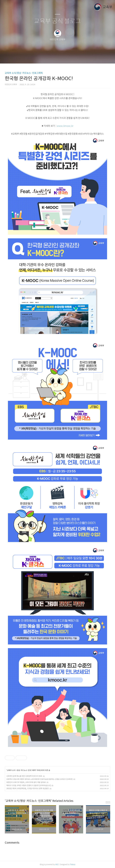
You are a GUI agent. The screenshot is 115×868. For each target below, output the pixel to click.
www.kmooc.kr (65, 126)
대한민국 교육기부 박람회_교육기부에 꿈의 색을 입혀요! (26, 782)
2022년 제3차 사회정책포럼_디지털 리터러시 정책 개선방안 (28, 788)
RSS (62, 58)
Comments (12, 843)
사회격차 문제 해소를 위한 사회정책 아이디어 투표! (24, 776)
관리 (72, 58)
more (108, 802)
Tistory (73, 864)
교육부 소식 (11, 770)
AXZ (57, 864)
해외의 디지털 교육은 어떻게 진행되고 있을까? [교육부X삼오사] (29, 785)
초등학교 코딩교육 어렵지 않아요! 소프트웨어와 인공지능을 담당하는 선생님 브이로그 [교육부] (39, 779)
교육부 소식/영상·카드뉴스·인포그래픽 (24, 73)
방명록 (53, 58)
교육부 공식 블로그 (57, 21)
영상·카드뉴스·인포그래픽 (26, 770)
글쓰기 (43, 58)
